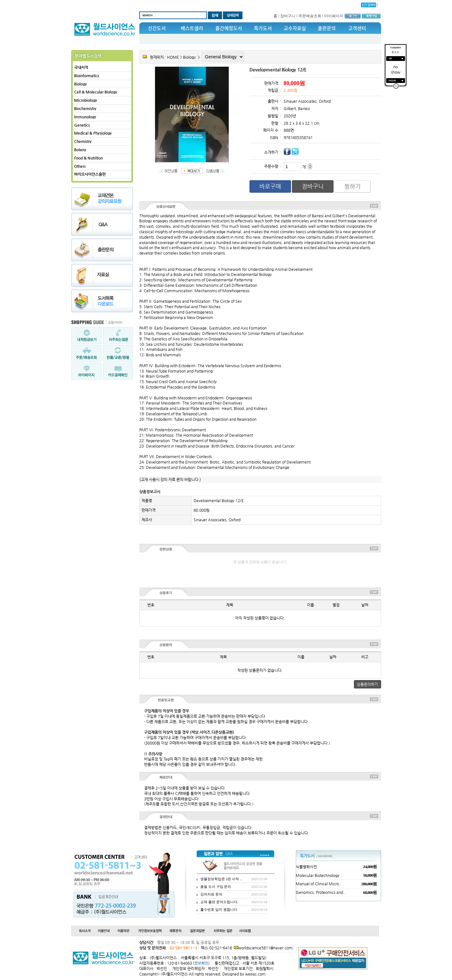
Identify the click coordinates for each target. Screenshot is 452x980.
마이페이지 (334, 16)
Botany (80, 150)
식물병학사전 (306, 867)
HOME (173, 57)
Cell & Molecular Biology (96, 92)
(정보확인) (201, 963)
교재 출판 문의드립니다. (219, 902)
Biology (80, 84)
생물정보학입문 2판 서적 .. (221, 879)
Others (80, 166)
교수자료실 (295, 28)
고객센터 (357, 28)
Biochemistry (85, 108)
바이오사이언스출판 (90, 174)
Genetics (82, 125)
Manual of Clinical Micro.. (319, 884)
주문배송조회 (310, 16)
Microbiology (86, 100)
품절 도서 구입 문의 (216, 887)
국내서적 (81, 67)
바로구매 (270, 186)
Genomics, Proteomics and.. (321, 892)
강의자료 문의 (211, 894)
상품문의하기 (367, 684)
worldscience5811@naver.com (265, 948)
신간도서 (157, 28)
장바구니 (288, 16)
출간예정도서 (229, 28)
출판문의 (327, 28)
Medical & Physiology (93, 133)
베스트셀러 (192, 28)
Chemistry (83, 141)
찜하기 (352, 186)
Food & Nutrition (88, 158)
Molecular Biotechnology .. (319, 875)
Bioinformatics (87, 76)
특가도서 (263, 28)
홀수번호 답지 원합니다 (219, 909)
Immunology (85, 117)
